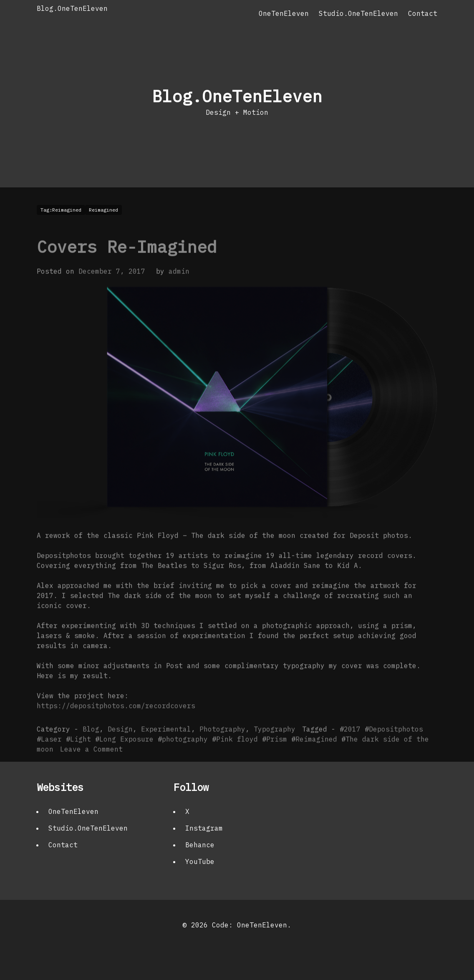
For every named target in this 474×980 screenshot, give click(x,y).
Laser (51, 753)
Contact (423, 13)
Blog (91, 743)
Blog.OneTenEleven (72, 8)
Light (81, 753)
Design (120, 743)
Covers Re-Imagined (127, 261)
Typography (275, 743)
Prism (277, 753)
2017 (352, 743)
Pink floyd (237, 753)
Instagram (204, 828)
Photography (222, 743)
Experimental (166, 743)
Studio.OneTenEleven (358, 13)
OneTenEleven (284, 13)
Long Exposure (126, 753)
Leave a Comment (91, 763)
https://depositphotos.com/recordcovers (116, 720)
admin (179, 285)
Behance (200, 845)
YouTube (200, 861)
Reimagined (316, 753)
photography (185, 753)
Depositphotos (396, 743)
